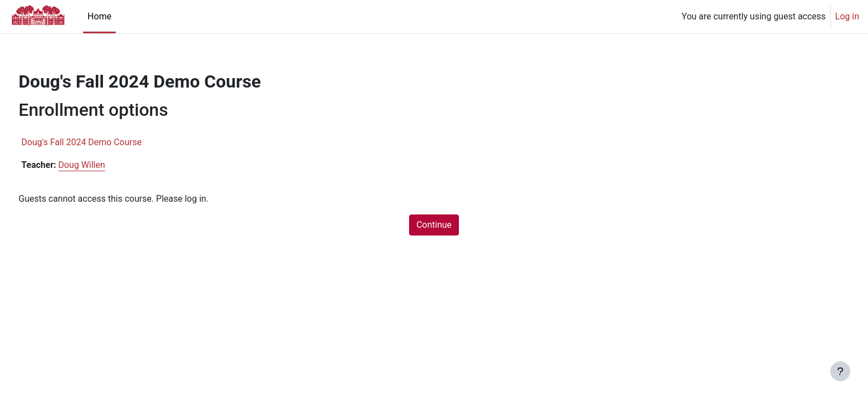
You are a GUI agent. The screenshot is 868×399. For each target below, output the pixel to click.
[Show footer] (840, 371)
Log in (847, 16)
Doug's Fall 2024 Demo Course (102, 142)
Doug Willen (103, 165)
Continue (434, 225)
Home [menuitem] (99, 16)
